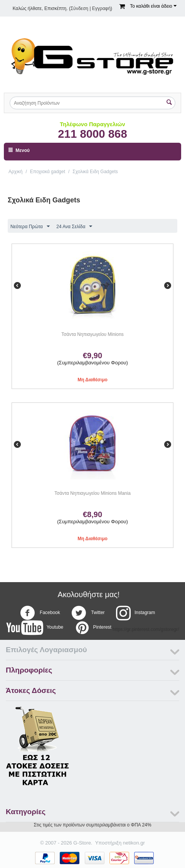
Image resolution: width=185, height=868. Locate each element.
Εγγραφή (101, 8)
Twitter (88, 613)
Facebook (40, 613)
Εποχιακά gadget (48, 172)
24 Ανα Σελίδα (74, 227)
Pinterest (93, 628)
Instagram (135, 613)
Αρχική (15, 172)
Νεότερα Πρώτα (30, 227)
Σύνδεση (79, 8)
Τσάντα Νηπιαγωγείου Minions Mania (92, 493)
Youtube (35, 628)
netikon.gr (134, 843)
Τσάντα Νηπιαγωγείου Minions (92, 334)
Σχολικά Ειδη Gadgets (95, 172)
